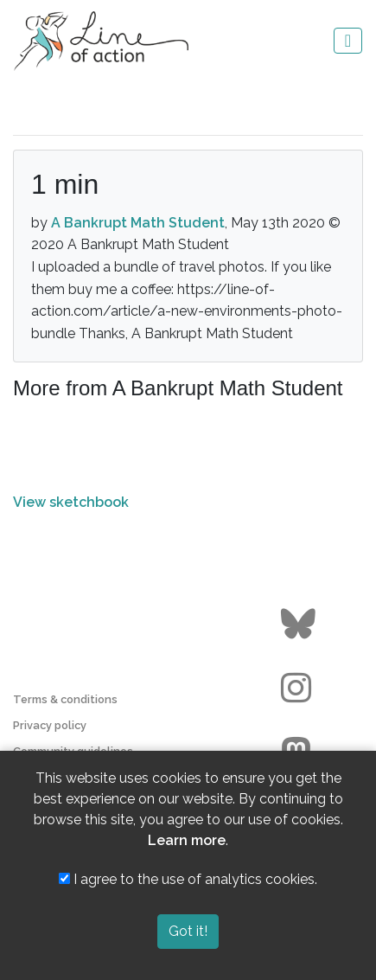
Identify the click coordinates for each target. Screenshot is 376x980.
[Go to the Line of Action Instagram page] (300, 689)
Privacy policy (50, 725)
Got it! (188, 931)
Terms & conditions (65, 699)
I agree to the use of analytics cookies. (188, 879)
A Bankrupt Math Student (138, 223)
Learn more (187, 840)
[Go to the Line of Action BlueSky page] (300, 625)
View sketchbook (71, 502)
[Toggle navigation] (348, 41)
